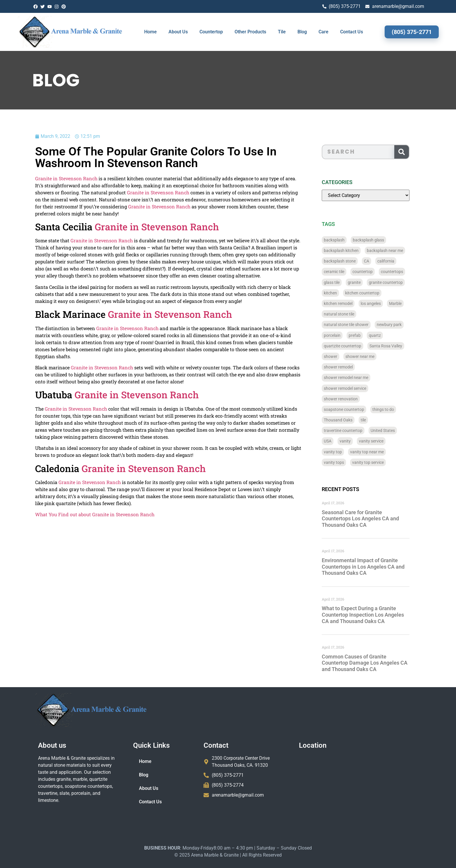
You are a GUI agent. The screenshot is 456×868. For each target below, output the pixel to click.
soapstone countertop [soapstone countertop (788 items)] (353, 409)
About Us (178, 32)
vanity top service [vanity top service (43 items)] (377, 462)
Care (323, 32)
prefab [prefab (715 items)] (363, 335)
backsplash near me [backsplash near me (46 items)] (394, 251)
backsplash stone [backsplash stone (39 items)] (349, 261)
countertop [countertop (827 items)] (371, 272)
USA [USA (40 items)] (336, 441)
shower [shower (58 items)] (339, 356)
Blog (302, 32)
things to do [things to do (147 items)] (392, 409)
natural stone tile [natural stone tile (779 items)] (348, 314)
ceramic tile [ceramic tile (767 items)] (343, 272)
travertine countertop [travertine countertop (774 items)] (352, 430)
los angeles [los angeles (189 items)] (380, 303)
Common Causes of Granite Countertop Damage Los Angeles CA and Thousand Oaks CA (373, 663)
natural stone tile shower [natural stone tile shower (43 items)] (355, 325)
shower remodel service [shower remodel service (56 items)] (354, 388)
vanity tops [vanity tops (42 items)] (343, 462)
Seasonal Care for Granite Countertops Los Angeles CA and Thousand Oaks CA (369, 519)
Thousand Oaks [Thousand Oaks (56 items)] (347, 420)
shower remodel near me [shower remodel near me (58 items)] (355, 378)
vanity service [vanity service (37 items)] (380, 441)
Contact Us (352, 32)
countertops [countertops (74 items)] (401, 272)
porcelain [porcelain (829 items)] (341, 335)
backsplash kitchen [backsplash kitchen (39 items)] (350, 251)
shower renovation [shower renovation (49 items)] (350, 399)
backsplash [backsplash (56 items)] (343, 240)
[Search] (410, 152)
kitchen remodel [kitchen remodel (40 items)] (347, 303)
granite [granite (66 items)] (363, 282)
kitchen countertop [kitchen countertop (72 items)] (371, 293)
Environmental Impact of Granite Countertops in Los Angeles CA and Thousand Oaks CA (372, 567)
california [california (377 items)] (395, 261)
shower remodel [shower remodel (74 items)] (347, 367)
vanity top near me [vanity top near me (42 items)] (376, 452)
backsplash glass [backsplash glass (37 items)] (377, 240)
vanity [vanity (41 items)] (354, 441)
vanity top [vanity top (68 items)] (342, 452)
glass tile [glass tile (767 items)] (340, 282)
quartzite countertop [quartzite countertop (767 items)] (351, 346)
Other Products (250, 32)
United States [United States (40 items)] (392, 430)
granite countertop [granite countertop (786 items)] (395, 282)
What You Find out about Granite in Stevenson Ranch (74, 514)
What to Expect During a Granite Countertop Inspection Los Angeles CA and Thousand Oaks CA (372, 615)
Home (150, 32)
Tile (282, 32)
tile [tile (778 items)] (372, 420)
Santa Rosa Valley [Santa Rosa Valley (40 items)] (395, 346)
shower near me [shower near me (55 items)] (369, 356)
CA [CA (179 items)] (375, 261)
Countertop (211, 32)
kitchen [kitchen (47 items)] (339, 293)
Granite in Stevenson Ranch (46, 178)
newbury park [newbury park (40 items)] (398, 325)
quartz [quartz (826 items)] (384, 335)
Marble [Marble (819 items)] (404, 303)
